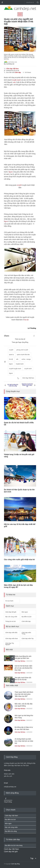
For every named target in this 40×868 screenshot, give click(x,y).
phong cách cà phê (22, 350)
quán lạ (11, 355)
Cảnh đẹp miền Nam (12, 639)
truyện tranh (17, 80)
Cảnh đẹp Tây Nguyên (10, 644)
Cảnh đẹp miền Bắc (11, 633)
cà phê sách (28, 369)
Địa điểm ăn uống (11, 831)
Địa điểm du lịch (27, 617)
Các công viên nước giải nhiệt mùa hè (19, 560)
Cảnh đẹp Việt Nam (12, 69)
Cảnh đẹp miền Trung (26, 633)
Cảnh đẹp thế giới (11, 612)
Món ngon (25, 612)
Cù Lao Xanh (9, 601)
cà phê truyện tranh (15, 369)
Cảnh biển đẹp (26, 621)
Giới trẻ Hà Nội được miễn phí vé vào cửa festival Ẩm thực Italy (24, 668)
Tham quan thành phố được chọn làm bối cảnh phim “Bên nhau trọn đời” (24, 694)
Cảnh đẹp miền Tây (28, 639)
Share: (7, 336)
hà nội (26, 320)
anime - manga (26, 359)
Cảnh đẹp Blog (15, 864)
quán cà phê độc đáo (23, 355)
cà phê (19, 185)
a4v (14, 82)
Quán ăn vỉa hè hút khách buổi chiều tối (27, 385)
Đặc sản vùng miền (11, 617)
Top (32, 858)
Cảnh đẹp (18, 72)
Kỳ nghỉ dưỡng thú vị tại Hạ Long (13, 385)
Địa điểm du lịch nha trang (14, 845)
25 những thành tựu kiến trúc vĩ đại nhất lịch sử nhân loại (24, 741)
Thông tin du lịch (11, 621)
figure (11, 172)
